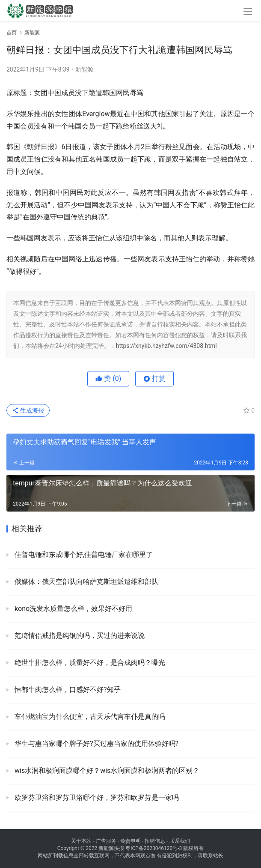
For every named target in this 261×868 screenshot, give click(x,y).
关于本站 (81, 841)
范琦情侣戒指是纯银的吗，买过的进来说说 (79, 636)
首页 (12, 33)
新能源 (84, 69)
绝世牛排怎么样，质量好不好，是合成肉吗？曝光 (89, 663)
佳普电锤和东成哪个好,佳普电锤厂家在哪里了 (83, 555)
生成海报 (28, 410)
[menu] (248, 11)
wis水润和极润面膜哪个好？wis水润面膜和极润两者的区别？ (106, 771)
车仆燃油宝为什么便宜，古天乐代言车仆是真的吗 (89, 717)
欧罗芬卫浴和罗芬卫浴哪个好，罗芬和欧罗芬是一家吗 (96, 798)
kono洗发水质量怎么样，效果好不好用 (73, 609)
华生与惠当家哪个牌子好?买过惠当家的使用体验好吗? (96, 744)
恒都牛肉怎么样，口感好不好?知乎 (67, 690)
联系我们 (180, 841)
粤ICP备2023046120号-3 (154, 848)
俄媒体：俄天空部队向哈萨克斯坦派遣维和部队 (86, 582)
